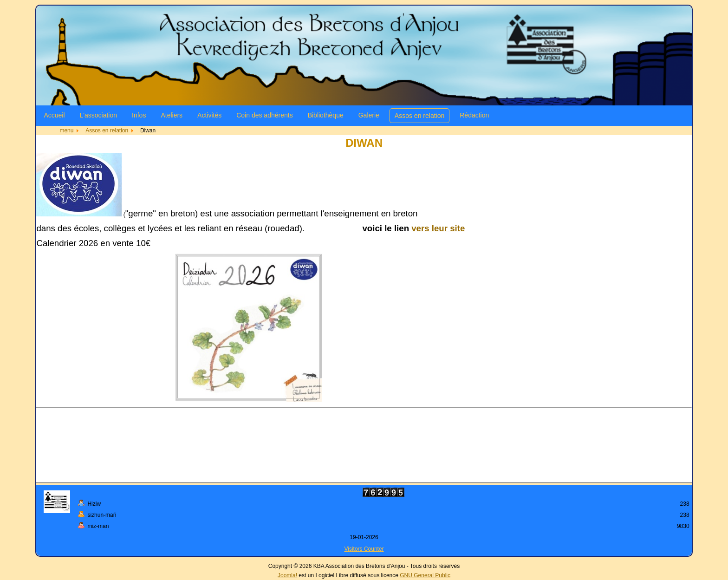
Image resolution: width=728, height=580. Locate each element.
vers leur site (438, 228)
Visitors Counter (364, 549)
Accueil (54, 115)
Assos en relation (419, 116)
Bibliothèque (326, 115)
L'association (99, 115)
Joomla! (287, 575)
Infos (139, 115)
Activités (209, 115)
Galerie (369, 115)
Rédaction (474, 115)
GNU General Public (425, 575)
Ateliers (172, 115)
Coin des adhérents (264, 115)
